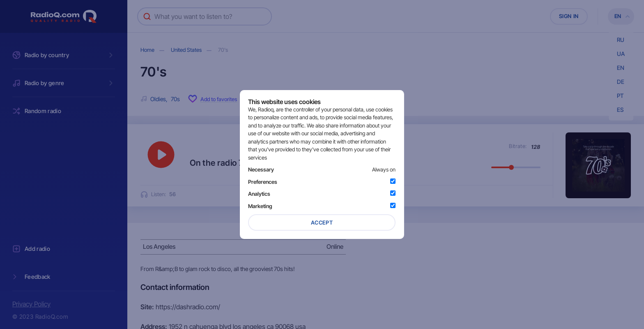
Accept (322, 222)
